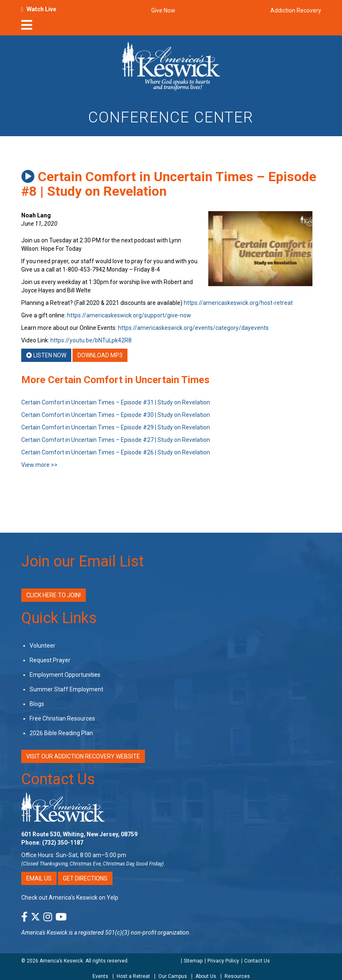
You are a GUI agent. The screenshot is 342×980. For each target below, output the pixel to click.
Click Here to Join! (54, 595)
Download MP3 (100, 355)
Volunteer (42, 646)
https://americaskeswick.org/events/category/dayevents (193, 328)
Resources (237, 976)
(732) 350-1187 (63, 843)
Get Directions (85, 878)
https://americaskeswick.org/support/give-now (129, 315)
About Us (206, 976)
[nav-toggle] (27, 27)
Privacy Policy (223, 961)
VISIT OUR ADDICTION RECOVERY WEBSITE (83, 756)
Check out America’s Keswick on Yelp (70, 898)
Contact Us (58, 779)
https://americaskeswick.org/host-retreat (238, 303)
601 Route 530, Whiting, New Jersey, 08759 (79, 834)
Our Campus (173, 976)
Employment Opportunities (65, 675)
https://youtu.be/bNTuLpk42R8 (91, 340)
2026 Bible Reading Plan (61, 733)
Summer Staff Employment (66, 689)
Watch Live (41, 9)
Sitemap (193, 961)
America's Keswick (44, 933)
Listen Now (46, 355)
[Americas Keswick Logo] (171, 65)
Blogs (37, 704)
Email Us (39, 878)
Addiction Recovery (296, 10)
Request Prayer (50, 660)
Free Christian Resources (62, 718)
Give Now (163, 10)
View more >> (39, 465)
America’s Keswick (61, 961)
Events (100, 976)
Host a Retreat (133, 976)
